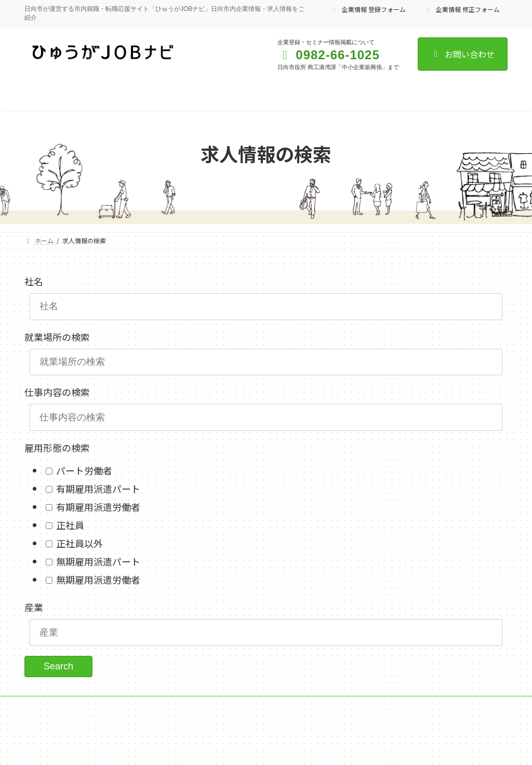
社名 (34, 281)
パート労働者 (83, 470)
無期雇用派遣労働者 (97, 579)
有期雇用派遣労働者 (97, 507)
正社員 (69, 525)
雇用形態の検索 (57, 447)
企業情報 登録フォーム (368, 9)
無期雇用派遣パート (97, 561)
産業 (34, 607)
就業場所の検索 (57, 337)
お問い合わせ (463, 54)
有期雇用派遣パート (97, 489)
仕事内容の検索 (57, 392)
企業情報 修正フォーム (462, 9)
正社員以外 (78, 543)
